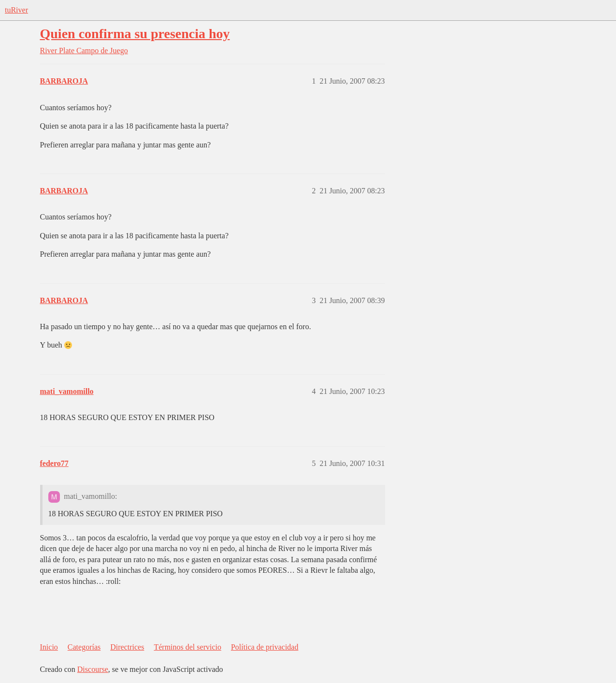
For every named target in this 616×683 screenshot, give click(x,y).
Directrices (127, 647)
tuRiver (16, 10)
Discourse (93, 669)
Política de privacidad (265, 647)
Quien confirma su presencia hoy (135, 34)
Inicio (49, 647)
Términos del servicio (187, 647)
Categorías (84, 647)
